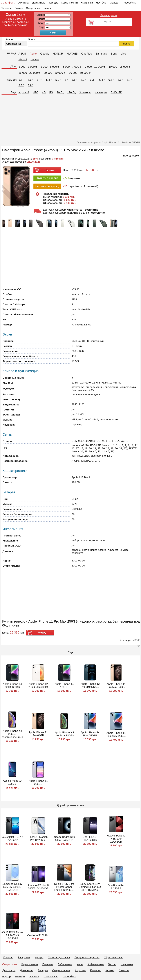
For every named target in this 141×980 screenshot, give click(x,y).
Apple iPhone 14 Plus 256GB (90, 734)
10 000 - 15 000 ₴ (119, 67)
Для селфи (9, 970)
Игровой (24, 92)
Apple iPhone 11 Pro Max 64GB (116, 686)
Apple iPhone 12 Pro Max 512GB (90, 685)
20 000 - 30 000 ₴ (54, 73)
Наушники (87, 3)
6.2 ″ (83, 80)
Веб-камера (65, 964)
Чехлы (47, 8)
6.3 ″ (93, 80)
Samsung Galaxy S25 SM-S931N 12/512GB (12, 887)
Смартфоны (8, 3)
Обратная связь (114, 958)
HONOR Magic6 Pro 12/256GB (38, 839)
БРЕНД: (12, 54)
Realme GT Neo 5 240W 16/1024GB (38, 887)
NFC (35, 92)
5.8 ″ (49, 80)
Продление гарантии (87, 958)
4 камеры (101, 92)
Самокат (124, 970)
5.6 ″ (31, 80)
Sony (114, 54)
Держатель (39, 3)
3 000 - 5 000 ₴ (50, 67)
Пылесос (6, 8)
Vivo (123, 54)
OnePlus (87, 54)
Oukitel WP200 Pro (38, 935)
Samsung (101, 54)
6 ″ (66, 80)
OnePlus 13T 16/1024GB (90, 839)
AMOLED (116, 92)
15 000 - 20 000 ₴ (29, 73)
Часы (80, 964)
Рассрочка (24, 958)
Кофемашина (96, 964)
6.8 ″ (21, 85)
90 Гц (60, 92)
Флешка (34, 977)
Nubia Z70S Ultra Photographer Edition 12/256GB (64, 887)
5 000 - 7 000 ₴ (72, 67)
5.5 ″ (21, 80)
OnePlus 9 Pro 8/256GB (116, 887)
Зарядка (53, 3)
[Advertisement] (71, 118)
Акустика (24, 3)
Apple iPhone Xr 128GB (12, 782)
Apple (33, 54)
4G (44, 92)
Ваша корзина (109, 15)
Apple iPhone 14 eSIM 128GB (12, 686)
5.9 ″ (58, 80)
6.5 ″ (111, 80)
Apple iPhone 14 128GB (64, 686)
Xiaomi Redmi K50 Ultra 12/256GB (64, 839)
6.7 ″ (130, 80)
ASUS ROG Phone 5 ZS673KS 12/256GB (12, 935)
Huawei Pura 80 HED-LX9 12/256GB (116, 839)
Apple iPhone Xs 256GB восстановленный (12, 734)
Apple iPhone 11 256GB (38, 782)
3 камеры (85, 92)
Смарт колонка (61, 970)
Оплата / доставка (59, 958)
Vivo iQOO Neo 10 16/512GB (12, 839)
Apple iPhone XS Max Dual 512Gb (64, 734)
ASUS (22, 54)
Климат (110, 970)
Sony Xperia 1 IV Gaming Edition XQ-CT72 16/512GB (90, 887)
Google (45, 54)
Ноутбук (101, 3)
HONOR (58, 54)
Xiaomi (23, 59)
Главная (8, 958)
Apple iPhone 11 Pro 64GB (38, 734)
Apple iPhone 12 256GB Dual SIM (38, 686)
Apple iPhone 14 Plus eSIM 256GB (116, 734)
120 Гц (71, 92)
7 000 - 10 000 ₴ (95, 67)
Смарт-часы (33, 8)
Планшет (114, 3)
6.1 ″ (74, 80)
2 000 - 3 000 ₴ (28, 67)
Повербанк (129, 3)
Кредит (39, 958)
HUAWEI (72, 54)
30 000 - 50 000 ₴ (80, 73)
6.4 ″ (102, 80)
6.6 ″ (120, 80)
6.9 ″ (31, 85)
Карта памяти (70, 3)
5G (51, 92)
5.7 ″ (40, 80)
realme (35, 59)
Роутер (19, 8)
